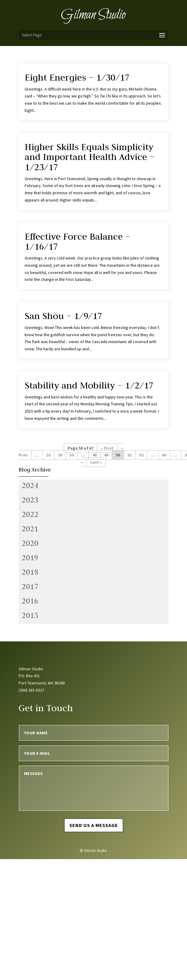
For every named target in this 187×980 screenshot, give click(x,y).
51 (130, 455)
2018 (30, 572)
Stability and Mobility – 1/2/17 (89, 385)
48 (95, 455)
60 (164, 455)
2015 (30, 615)
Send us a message (94, 825)
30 (72, 455)
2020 (30, 543)
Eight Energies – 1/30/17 (77, 77)
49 (106, 455)
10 (48, 455)
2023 (30, 500)
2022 (30, 514)
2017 (30, 586)
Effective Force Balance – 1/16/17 (77, 241)
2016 (30, 601)
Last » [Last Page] (96, 462)
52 (141, 455)
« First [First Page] (107, 448)
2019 (30, 558)
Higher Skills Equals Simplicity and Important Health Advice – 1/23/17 (90, 157)
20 (60, 455)
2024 (30, 485)
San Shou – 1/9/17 (63, 316)
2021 (30, 529)
